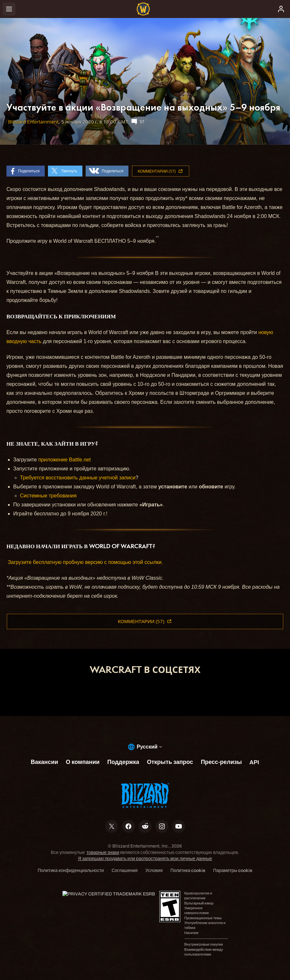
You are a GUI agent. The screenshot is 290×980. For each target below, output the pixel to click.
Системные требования (48, 496)
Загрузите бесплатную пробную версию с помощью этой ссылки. (85, 562)
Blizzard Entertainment (33, 122)
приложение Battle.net (65, 460)
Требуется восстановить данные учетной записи (78, 478)
